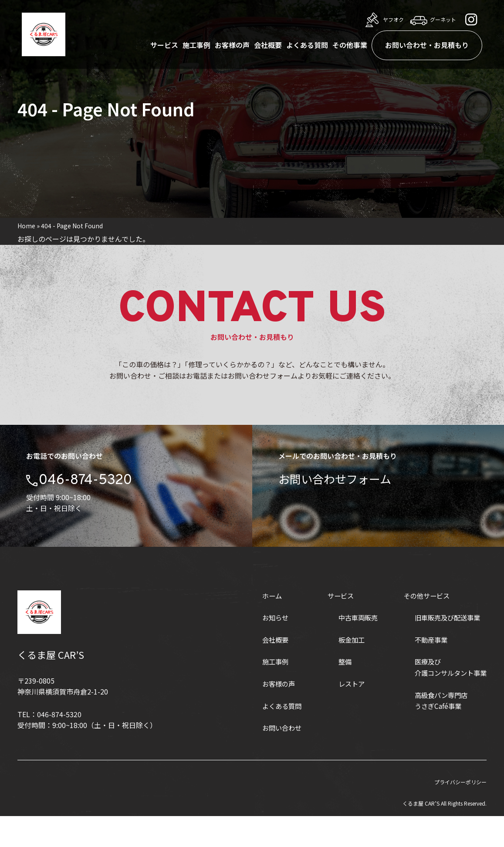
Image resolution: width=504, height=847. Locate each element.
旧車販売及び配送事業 (445, 648)
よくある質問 (307, 45)
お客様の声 (232, 45)
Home (26, 226)
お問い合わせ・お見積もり (427, 45)
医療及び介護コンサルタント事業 (448, 698)
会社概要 (268, 45)
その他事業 (350, 45)
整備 (338, 692)
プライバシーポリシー (460, 812)
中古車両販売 (352, 648)
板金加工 (345, 670)
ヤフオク (382, 20)
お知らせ (266, 648)
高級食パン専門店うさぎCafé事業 (438, 731)
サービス (164, 45)
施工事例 (196, 45)
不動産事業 (427, 670)
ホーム (263, 626)
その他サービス (423, 626)
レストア (345, 715)
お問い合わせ (273, 759)
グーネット (432, 20)
